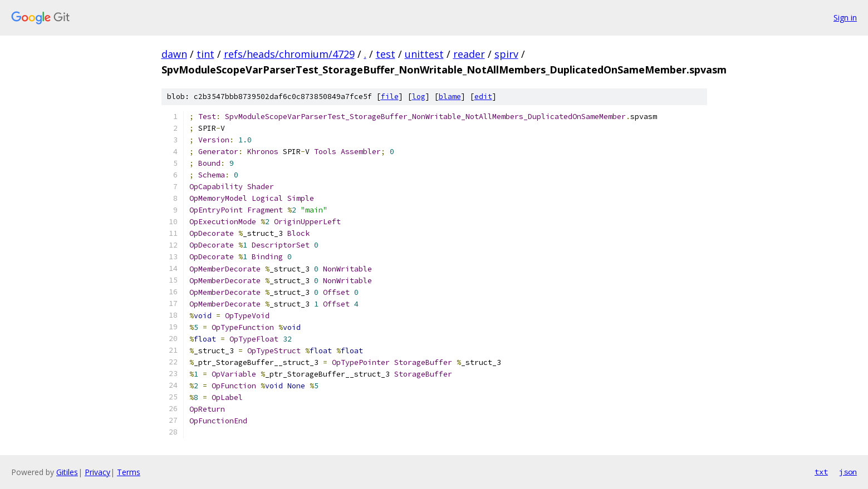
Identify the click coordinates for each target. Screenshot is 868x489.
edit (483, 97)
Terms (129, 472)
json (848, 472)
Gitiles (67, 472)
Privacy (97, 472)
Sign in (845, 18)
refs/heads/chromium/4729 (289, 54)
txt (821, 472)
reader (469, 54)
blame (450, 97)
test (386, 54)
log (419, 97)
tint (205, 54)
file (390, 97)
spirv (506, 54)
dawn (174, 54)
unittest (424, 54)
